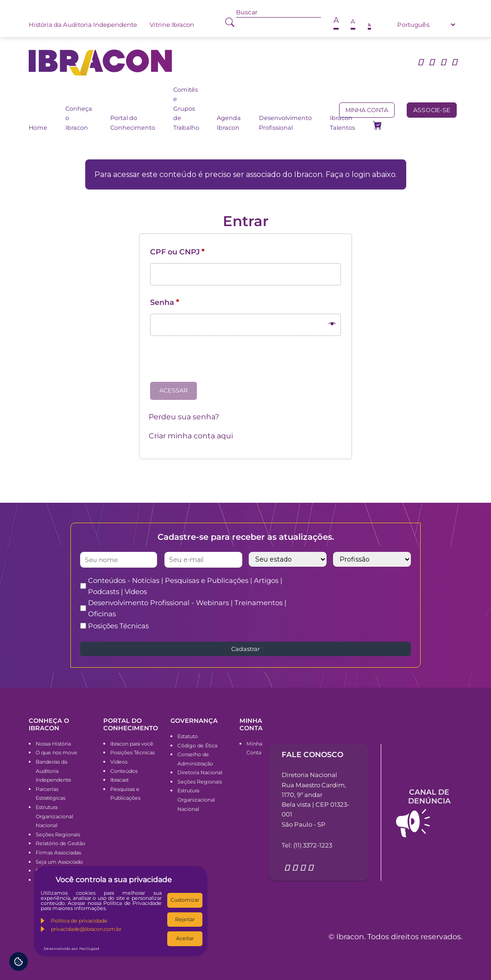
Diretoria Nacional (200, 772)
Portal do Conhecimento (133, 123)
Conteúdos (124, 771)
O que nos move (57, 752)
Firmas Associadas (58, 853)
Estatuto (188, 736)
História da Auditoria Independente (83, 25)
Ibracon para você (132, 744)
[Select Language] (426, 25)
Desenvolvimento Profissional (285, 123)
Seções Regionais (58, 835)
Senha (164, 302)
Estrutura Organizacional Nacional (54, 816)
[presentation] (219, 362)
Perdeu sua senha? (184, 417)
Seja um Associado (59, 862)
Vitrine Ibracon (172, 25)
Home (38, 128)
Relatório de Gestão (60, 843)
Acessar (173, 390)
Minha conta (367, 110)
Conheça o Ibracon (79, 118)
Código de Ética (197, 746)
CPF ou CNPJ (177, 252)
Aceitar (185, 938)
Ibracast (120, 780)
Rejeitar (185, 919)
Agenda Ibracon (229, 123)
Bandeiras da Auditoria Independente (54, 771)
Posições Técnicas (118, 626)
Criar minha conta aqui (191, 436)
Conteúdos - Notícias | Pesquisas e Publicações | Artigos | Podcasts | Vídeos (185, 586)
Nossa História (53, 744)
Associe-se (432, 110)
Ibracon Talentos (342, 123)
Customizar (185, 900)
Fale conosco (312, 755)
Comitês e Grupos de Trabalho (186, 109)
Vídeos (119, 762)
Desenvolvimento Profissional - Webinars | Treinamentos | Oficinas (187, 608)
